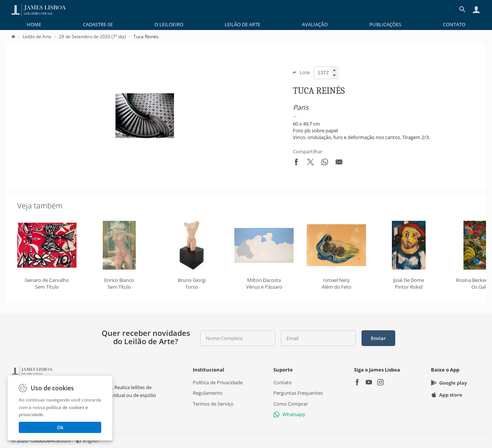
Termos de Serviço (213, 404)
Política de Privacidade (218, 382)
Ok (60, 427)
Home (34, 24)
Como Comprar (291, 404)
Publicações (385, 24)
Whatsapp (289, 414)
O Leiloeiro (169, 24)
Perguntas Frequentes (298, 393)
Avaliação (315, 24)
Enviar (378, 338)
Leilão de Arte (242, 24)
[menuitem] (34, 24)
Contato (454, 24)
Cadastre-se (98, 24)
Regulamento (208, 393)
